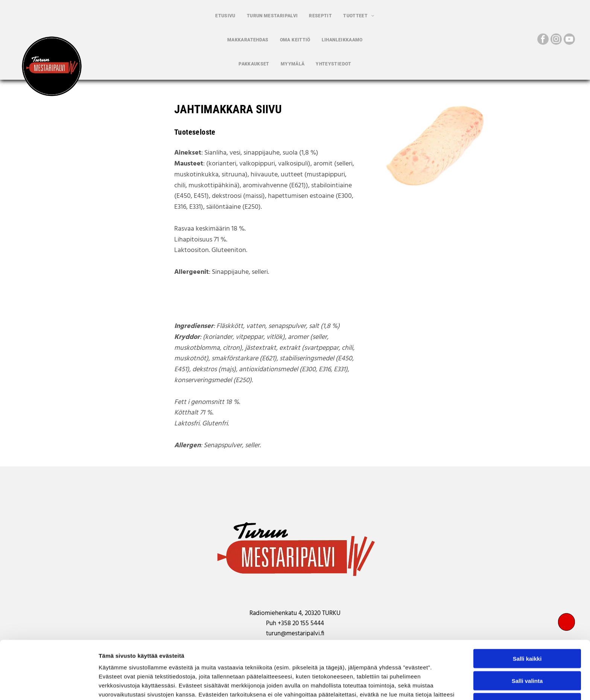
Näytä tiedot (402, 685)
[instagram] (556, 40)
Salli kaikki (527, 607)
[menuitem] (225, 16)
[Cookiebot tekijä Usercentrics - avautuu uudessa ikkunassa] (49, 685)
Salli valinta (527, 629)
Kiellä (527, 651)
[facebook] (543, 40)
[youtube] (569, 40)
